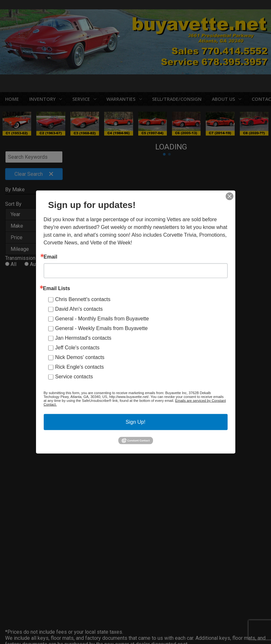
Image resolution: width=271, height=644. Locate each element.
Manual (51, 272)
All (14, 265)
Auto (35, 265)
